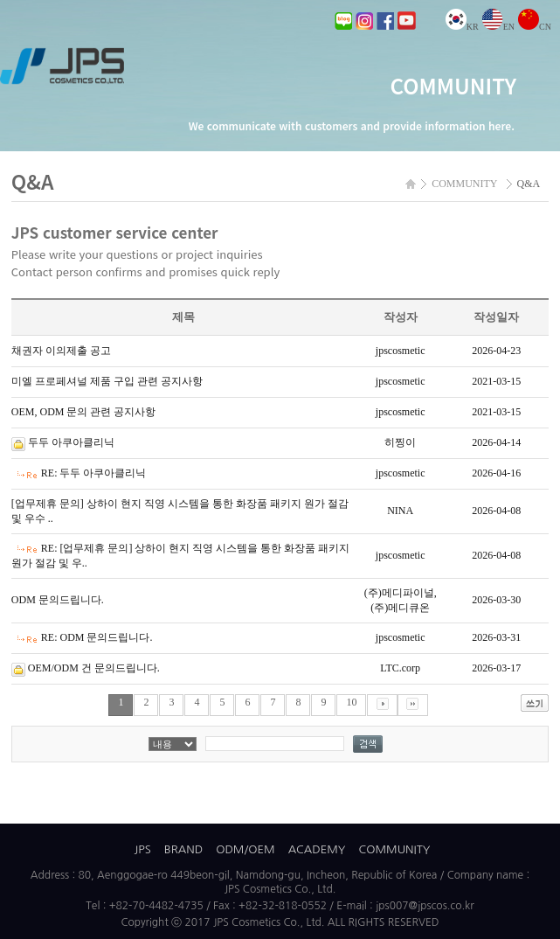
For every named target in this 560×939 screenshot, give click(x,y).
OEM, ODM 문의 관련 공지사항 (84, 412)
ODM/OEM (245, 849)
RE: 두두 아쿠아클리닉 (94, 473)
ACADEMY (317, 849)
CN (535, 27)
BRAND (183, 849)
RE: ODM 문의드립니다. (97, 637)
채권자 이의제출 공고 (61, 351)
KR (462, 27)
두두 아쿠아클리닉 (71, 442)
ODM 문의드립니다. (58, 600)
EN (498, 27)
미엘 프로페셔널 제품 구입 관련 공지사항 (107, 381)
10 (351, 702)
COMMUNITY (395, 849)
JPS (143, 849)
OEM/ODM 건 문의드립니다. (94, 668)
